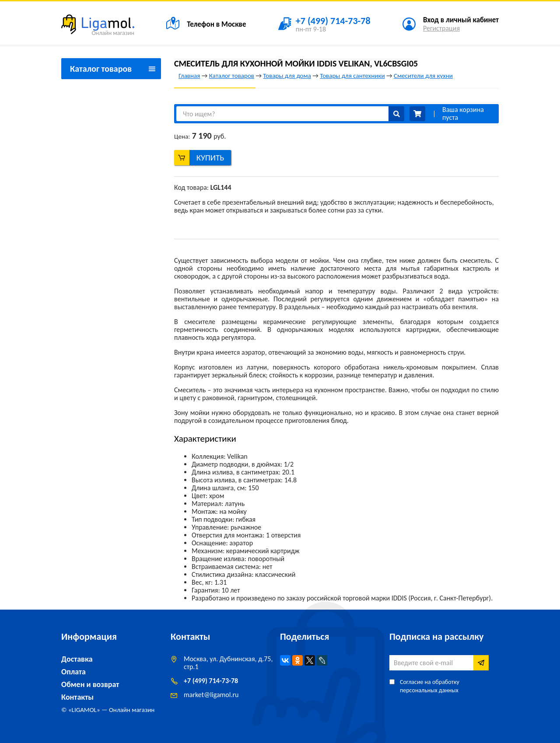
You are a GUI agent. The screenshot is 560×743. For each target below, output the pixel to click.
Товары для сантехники (352, 76)
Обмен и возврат (90, 684)
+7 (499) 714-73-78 (211, 681)
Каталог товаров (232, 76)
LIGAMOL (84, 710)
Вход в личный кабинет (461, 20)
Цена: (182, 136)
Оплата (73, 672)
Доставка (77, 659)
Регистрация (441, 28)
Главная (189, 76)
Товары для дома (287, 76)
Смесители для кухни (423, 76)
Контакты (77, 697)
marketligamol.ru (211, 695)
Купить (210, 158)
